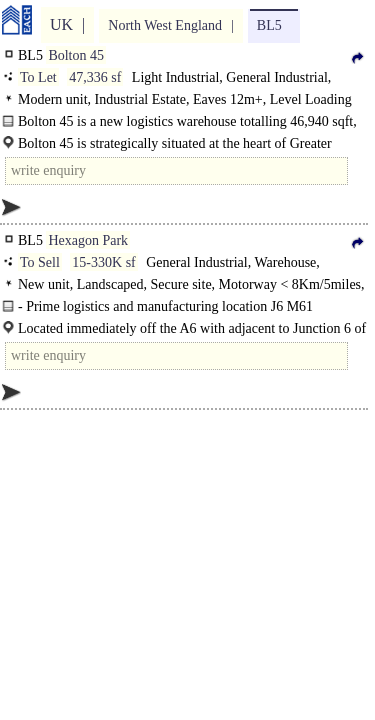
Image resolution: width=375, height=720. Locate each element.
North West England (165, 25)
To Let (38, 77)
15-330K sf (103, 262)
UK (61, 24)
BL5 (269, 25)
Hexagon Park (88, 240)
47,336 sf (95, 77)
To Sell (40, 262)
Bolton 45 (76, 55)
